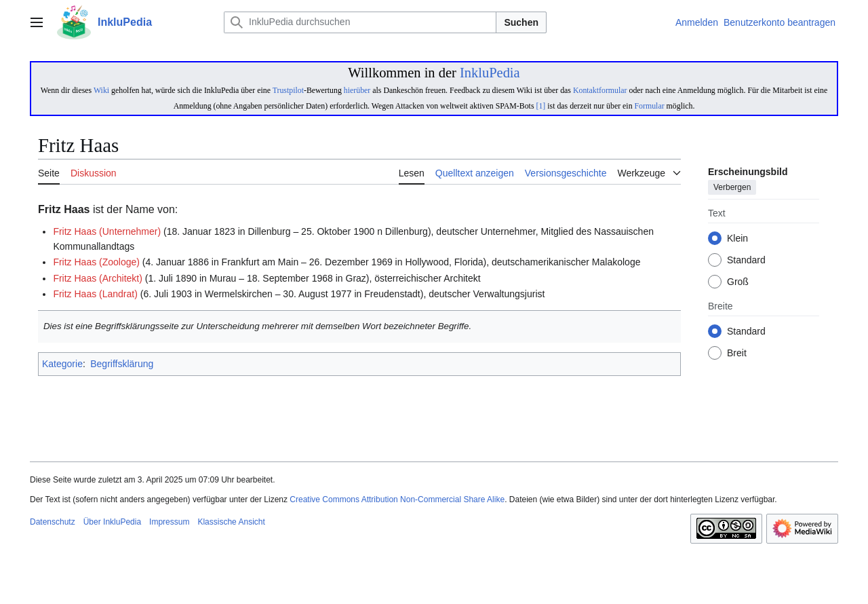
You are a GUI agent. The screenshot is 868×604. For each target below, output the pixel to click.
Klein (737, 239)
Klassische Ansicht (231, 522)
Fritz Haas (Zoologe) (96, 262)
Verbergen (732, 188)
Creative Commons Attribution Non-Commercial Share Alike (397, 499)
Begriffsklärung (122, 364)
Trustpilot (288, 90)
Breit (737, 354)
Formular (650, 106)
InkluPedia (490, 73)
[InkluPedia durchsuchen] (360, 22)
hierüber (357, 90)
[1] (540, 106)
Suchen (521, 22)
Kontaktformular (600, 90)
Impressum (169, 522)
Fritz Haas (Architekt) (97, 278)
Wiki (101, 90)
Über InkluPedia (112, 522)
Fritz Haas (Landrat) (95, 294)
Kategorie (62, 364)
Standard (746, 261)
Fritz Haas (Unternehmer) (107, 231)
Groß (738, 282)
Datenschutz (53, 522)
